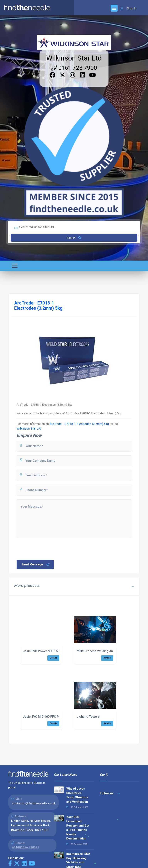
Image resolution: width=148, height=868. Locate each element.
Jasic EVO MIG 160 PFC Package (46, 717)
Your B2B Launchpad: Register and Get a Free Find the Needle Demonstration (78, 828)
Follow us (110, 793)
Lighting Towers (88, 717)
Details (53, 658)
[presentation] (45, 548)
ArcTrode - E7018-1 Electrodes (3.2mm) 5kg (79, 424)
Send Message (36, 564)
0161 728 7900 (74, 68)
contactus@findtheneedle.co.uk (34, 803)
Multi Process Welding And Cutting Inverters (108, 651)
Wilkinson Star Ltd (74, 58)
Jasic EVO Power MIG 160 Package (48, 651)
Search (74, 238)
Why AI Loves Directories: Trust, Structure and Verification (77, 795)
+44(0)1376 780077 (26, 847)
